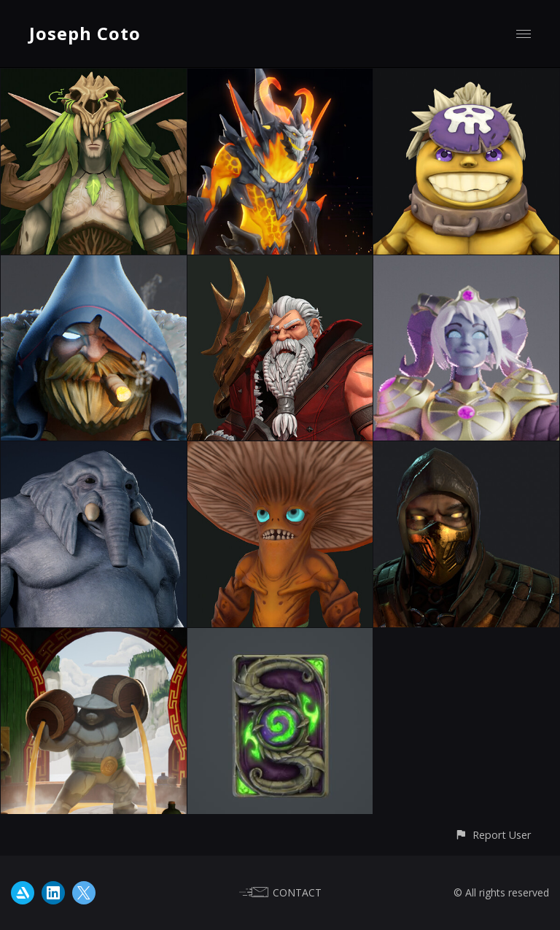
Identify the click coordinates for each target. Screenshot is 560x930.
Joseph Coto (85, 33)
